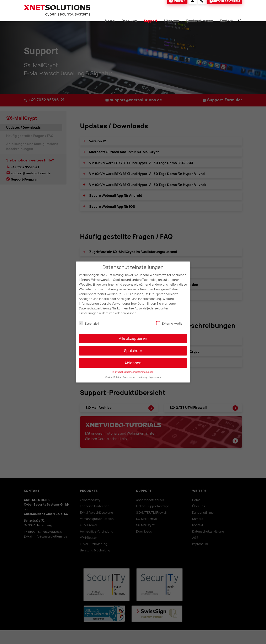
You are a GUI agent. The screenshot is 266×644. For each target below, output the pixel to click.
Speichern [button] (133, 348)
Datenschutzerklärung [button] (135, 374)
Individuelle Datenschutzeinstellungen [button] (133, 369)
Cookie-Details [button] (113, 374)
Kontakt (228, 20)
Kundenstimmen (200, 20)
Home (109, 20)
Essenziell (89, 320)
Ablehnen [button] (133, 360)
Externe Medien (170, 320)
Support (150, 20)
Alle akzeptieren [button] (133, 335)
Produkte (129, 20)
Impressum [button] (155, 374)
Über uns (172, 20)
